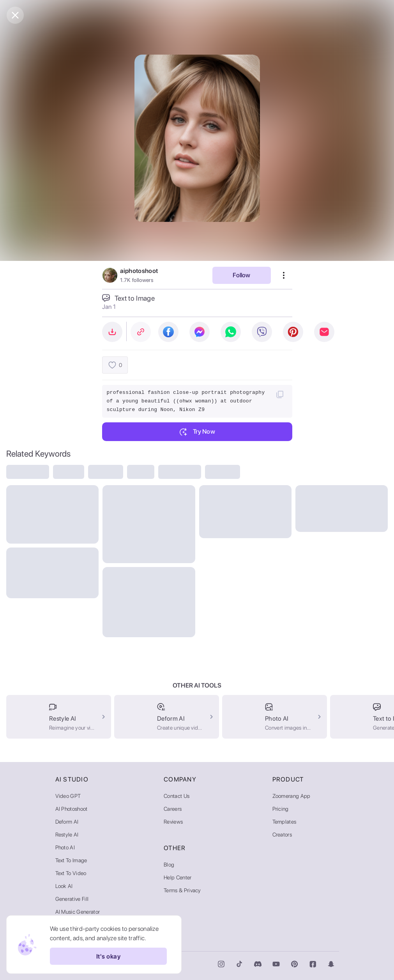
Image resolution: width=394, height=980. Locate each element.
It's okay (108, 956)
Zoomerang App (292, 796)
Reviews (173, 822)
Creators (282, 835)
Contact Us (177, 796)
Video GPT (68, 796)
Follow (241, 275)
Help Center (178, 877)
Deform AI (67, 822)
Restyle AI (67, 835)
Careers (173, 809)
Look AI (64, 886)
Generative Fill (72, 899)
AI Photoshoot (72, 809)
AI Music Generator (78, 912)
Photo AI (65, 847)
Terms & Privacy (182, 890)
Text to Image (71, 860)
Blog (169, 865)
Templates (284, 822)
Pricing (281, 809)
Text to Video (71, 873)
